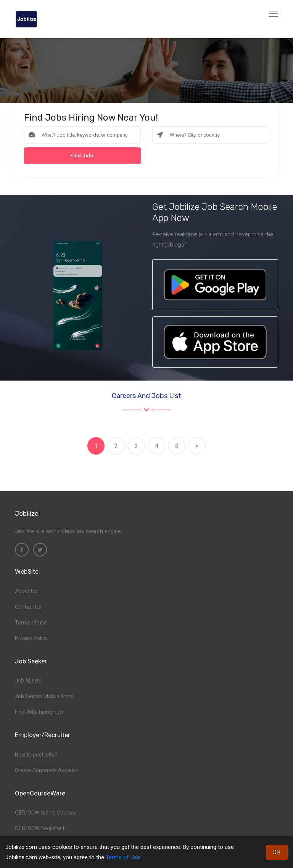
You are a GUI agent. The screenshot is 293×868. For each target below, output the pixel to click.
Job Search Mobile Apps (44, 696)
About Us (26, 591)
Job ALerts (28, 681)
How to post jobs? (36, 755)
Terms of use (31, 623)
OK (277, 852)
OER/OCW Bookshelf (40, 828)
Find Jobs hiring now (39, 712)
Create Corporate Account (47, 770)
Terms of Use (123, 857)
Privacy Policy (31, 638)
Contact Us (28, 607)
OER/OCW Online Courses (46, 813)
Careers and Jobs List (146, 396)
